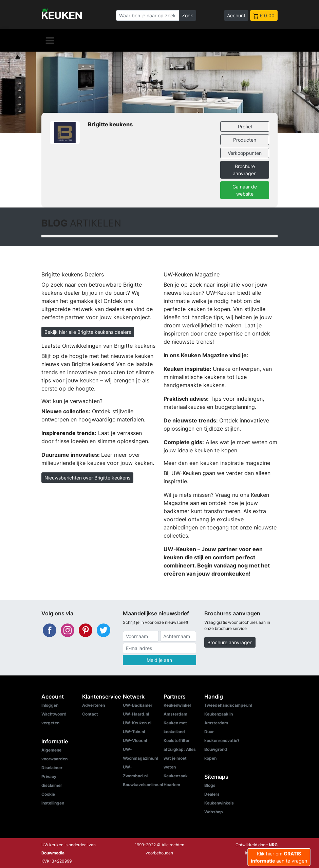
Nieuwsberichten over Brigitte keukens (87, 478)
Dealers (212, 794)
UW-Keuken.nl (137, 723)
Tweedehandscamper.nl (228, 705)
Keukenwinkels (219, 803)
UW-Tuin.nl (134, 732)
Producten (245, 140)
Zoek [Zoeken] (187, 15)
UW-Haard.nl (136, 714)
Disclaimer (52, 768)
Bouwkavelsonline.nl (143, 785)
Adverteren (93, 705)
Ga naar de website (245, 190)
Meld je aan (159, 660)
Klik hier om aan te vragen (279, 857)
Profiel (245, 126)
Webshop (214, 812)
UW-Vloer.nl (135, 740)
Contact (90, 714)
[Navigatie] (50, 40)
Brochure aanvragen (245, 170)
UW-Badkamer (138, 705)
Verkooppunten (245, 153)
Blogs (210, 785)
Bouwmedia (53, 853)
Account (236, 15)
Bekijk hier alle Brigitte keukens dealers (88, 332)
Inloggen (50, 705)
